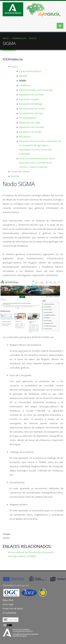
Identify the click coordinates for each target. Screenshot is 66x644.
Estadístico (25, 85)
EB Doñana (25, 137)
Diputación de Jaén (29, 99)
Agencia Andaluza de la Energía (36, 90)
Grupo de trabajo (20, 171)
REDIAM (23, 76)
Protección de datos (13, 608)
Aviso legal (8, 604)
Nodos (33, 38)
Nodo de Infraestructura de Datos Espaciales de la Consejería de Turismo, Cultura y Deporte (37, 163)
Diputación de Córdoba (31, 95)
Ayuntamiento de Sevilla (32, 109)
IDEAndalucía (19, 38)
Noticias (15, 176)
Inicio (6, 38)
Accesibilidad (9, 613)
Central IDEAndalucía (30, 71)
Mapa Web (8, 600)
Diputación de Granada (32, 127)
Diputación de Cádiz (30, 123)
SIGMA (23, 81)
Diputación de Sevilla (30, 132)
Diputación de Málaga (31, 104)
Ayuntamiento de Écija (31, 113)
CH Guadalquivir (28, 118)
